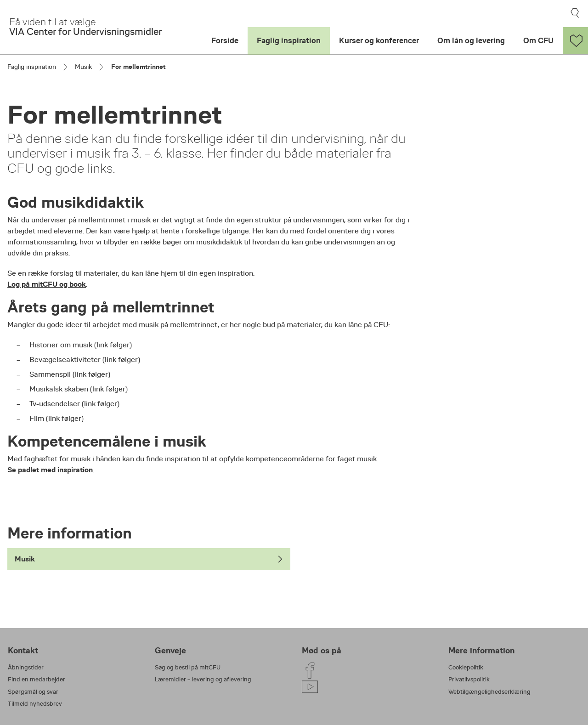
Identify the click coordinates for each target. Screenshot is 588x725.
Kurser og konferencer (379, 41)
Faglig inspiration (289, 41)
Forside (225, 41)
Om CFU (538, 41)
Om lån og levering (471, 41)
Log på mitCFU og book (47, 284)
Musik (83, 67)
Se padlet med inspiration (50, 470)
